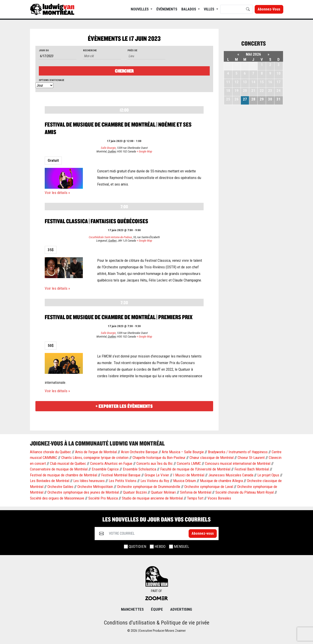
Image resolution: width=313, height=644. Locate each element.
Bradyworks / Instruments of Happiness (238, 452)
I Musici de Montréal (189, 475)
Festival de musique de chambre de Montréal (64, 475)
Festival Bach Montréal (252, 469)
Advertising (181, 609)
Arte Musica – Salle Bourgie (183, 452)
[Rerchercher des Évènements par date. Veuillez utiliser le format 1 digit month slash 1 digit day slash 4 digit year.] (58, 56)
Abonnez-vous (269, 9)
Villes (209, 9)
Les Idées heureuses (89, 481)
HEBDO (160, 546)
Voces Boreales (219, 498)
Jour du (44, 50)
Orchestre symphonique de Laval (209, 487)
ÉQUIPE (157, 609)
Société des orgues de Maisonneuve (57, 498)
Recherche (90, 50)
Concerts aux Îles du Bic (155, 463)
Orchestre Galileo (60, 487)
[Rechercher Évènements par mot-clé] (102, 56)
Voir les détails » (57, 193)
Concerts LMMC (189, 463)
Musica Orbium (185, 481)
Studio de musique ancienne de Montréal (152, 498)
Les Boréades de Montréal (50, 481)
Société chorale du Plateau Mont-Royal (245, 492)
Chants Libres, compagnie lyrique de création (95, 458)
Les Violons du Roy (155, 481)
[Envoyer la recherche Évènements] (124, 71)
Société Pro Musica (103, 498)
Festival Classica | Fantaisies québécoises (96, 221)
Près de (132, 50)
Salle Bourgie (108, 148)
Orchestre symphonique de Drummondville (149, 487)
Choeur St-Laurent (251, 458)
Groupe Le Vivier (157, 475)
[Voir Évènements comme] (44, 86)
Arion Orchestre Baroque (139, 452)
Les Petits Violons (123, 481)
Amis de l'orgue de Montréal (96, 452)
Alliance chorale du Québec (51, 452)
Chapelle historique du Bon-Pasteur (159, 458)
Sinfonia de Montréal (196, 492)
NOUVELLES (140, 9)
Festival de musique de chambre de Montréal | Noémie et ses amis (118, 128)
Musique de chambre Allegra (221, 481)
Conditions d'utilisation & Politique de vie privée (157, 623)
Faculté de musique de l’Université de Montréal (195, 469)
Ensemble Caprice (105, 469)
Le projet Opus (268, 475)
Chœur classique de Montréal (212, 458)
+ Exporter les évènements (124, 406)
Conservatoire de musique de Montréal (59, 469)
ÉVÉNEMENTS (167, 9)
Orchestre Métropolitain (95, 487)
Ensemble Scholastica (139, 469)
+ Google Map (144, 151)
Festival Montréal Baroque (121, 475)
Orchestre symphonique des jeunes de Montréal (83, 492)
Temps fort (195, 498)
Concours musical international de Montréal (238, 463)
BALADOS (189, 9)
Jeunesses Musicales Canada (231, 475)
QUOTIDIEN (137, 546)
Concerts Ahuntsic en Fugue (111, 463)
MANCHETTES (132, 609)
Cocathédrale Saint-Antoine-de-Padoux (110, 237)
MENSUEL (181, 546)
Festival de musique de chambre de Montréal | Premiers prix (119, 317)
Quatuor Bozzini (135, 492)
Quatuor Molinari (163, 492)
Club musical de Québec (68, 463)
